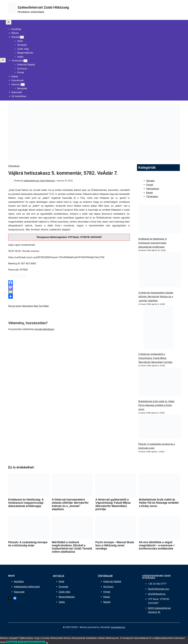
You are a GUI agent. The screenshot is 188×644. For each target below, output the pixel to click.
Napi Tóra (38, 306)
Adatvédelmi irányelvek (35, 642)
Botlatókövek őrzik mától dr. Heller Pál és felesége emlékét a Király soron (157, 405)
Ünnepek (63, 587)
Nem (21, 642)
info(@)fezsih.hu (157, 594)
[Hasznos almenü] (23, 85)
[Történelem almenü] (25, 61)
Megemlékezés (67, 597)
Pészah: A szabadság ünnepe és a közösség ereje (28, 544)
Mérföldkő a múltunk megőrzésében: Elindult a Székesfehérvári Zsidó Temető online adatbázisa (72, 547)
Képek (150, 193)
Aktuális (150, 181)
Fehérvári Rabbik (112, 582)
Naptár (107, 602)
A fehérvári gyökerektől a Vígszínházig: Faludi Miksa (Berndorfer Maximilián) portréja (155, 358)
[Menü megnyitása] (3, 60)
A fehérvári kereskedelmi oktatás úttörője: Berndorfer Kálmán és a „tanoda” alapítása (156, 297)
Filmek (150, 185)
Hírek (61, 582)
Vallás (62, 602)
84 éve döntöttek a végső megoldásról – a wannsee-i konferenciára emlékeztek (157, 545)
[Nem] (47, 643)
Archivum (108, 587)
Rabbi (46, 306)
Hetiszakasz (14, 166)
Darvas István (15, 306)
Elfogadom (12, 642)
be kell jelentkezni (45, 329)
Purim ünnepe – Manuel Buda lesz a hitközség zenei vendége (115, 545)
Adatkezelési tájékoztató (27, 587)
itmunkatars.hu (118, 627)
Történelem (152, 197)
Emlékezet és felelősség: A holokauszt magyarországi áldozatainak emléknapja (153, 243)
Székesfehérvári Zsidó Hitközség (43, 7)
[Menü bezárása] (9, 22)
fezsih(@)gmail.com (159, 589)
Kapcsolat (19, 592)
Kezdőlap (19, 582)
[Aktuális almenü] (22, 37)
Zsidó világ (64, 592)
